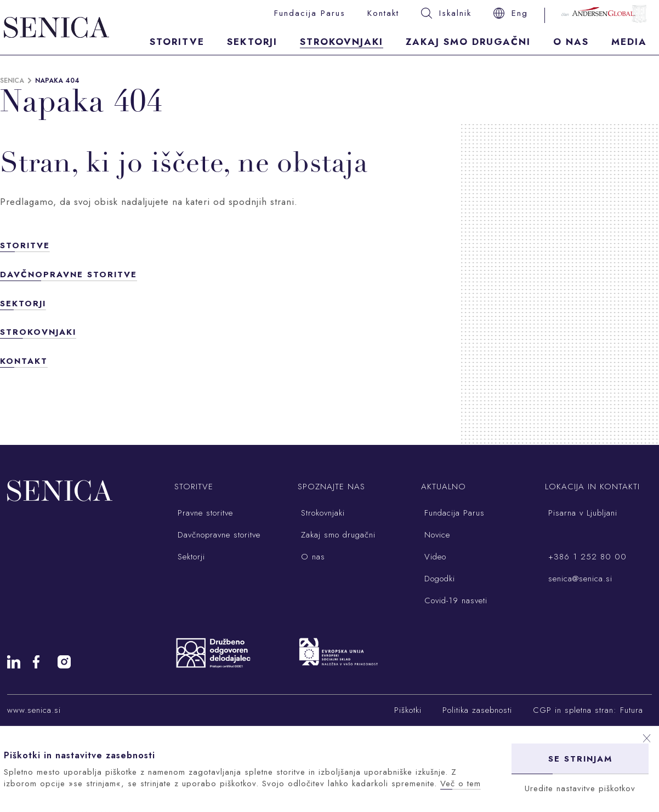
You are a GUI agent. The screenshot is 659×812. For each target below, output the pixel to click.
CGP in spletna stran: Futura (588, 710)
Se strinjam (580, 759)
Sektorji (252, 42)
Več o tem (461, 784)
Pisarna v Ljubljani (581, 513)
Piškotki (408, 710)
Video (434, 557)
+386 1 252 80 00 (586, 557)
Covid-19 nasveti (454, 601)
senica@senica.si (579, 579)
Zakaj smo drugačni (468, 42)
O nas (571, 42)
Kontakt (383, 13)
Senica (12, 81)
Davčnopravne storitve (69, 275)
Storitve (177, 42)
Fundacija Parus (310, 13)
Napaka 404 (57, 81)
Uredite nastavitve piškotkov (580, 788)
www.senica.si (34, 710)
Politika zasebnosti (477, 710)
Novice (436, 535)
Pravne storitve (204, 513)
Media (629, 42)
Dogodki (438, 579)
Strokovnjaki (342, 42)
